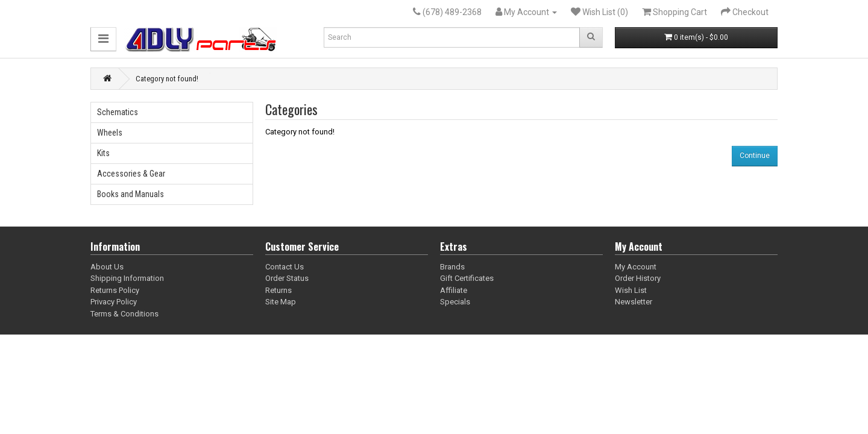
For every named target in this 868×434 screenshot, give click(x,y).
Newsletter (634, 302)
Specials (455, 302)
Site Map (281, 302)
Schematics (118, 112)
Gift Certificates (467, 278)
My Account (636, 267)
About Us (107, 267)
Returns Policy (115, 290)
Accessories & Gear (131, 174)
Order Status (287, 278)
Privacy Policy (114, 302)
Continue (755, 156)
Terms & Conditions (124, 314)
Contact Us (285, 267)
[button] (103, 39)
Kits (103, 153)
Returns (278, 290)
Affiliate (454, 290)
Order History (638, 278)
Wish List (631, 290)
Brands (452, 267)
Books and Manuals (131, 194)
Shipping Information (127, 278)
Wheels (110, 133)
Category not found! (167, 79)
